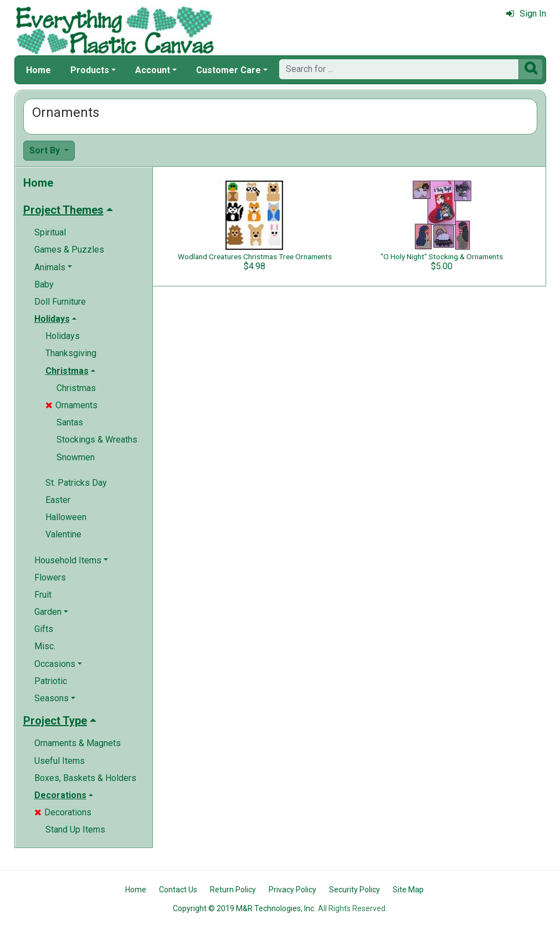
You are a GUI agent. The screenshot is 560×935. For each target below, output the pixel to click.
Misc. (45, 646)
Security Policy (355, 890)
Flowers (50, 577)
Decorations (63, 812)
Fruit (43, 595)
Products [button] (90, 70)
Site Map (408, 890)
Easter (58, 500)
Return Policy (233, 890)
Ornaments (71, 405)
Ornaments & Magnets (78, 743)
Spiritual (50, 232)
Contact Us (178, 890)
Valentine (63, 534)
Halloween (66, 517)
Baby (44, 284)
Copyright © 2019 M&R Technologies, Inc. (244, 908)
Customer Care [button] (228, 70)
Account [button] (153, 70)
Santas (70, 422)
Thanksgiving (71, 353)
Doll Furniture (60, 302)
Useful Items (60, 761)
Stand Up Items (75, 829)
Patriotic (51, 681)
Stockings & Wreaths (97, 440)
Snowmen (76, 457)
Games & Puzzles (69, 250)
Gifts (44, 629)
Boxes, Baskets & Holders (85, 778)
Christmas (76, 388)
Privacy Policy (292, 890)
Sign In (526, 14)
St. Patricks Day (76, 483)
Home (38, 70)
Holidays (63, 336)
